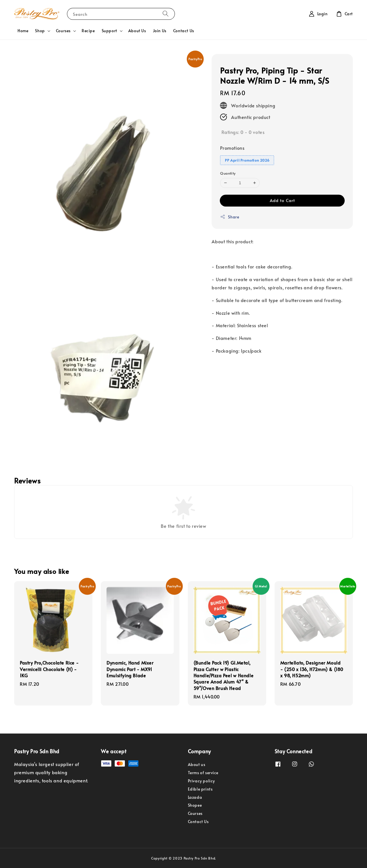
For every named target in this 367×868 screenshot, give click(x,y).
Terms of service (203, 773)
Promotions (232, 148)
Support (109, 31)
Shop (40, 31)
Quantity (228, 173)
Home (23, 31)
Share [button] (230, 217)
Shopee (195, 805)
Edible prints (200, 789)
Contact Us (184, 31)
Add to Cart (282, 200)
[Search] (166, 14)
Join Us (160, 31)
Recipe (88, 31)
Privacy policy (201, 781)
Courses (63, 31)
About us (197, 765)
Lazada (195, 797)
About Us (137, 31)
